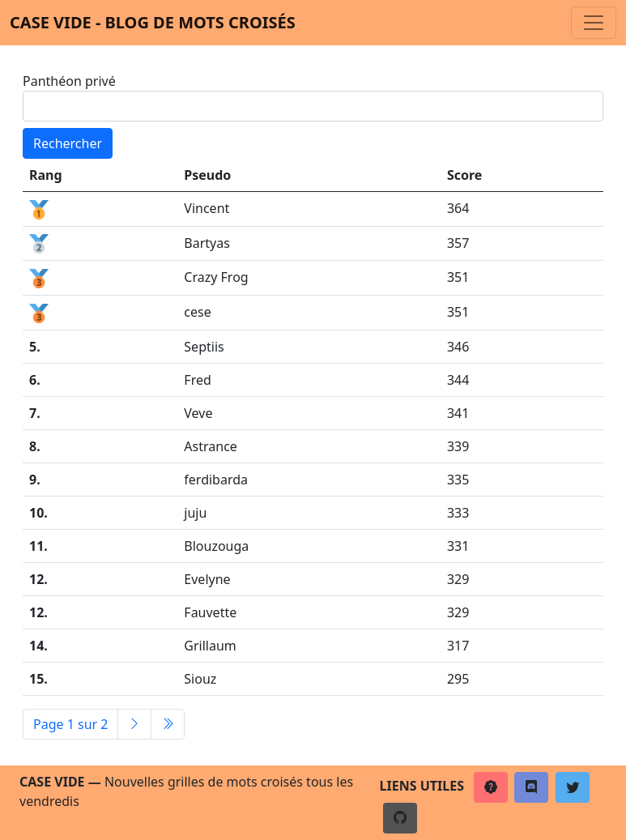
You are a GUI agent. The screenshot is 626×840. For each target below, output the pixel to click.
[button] (491, 787)
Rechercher (68, 143)
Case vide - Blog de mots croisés (153, 22)
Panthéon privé (69, 81)
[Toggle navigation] (594, 23)
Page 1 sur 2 (70, 724)
